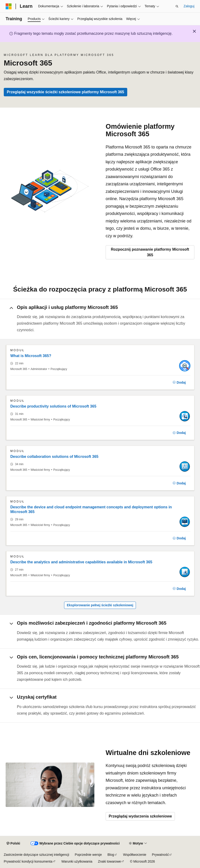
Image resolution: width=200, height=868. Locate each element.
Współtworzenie (135, 855)
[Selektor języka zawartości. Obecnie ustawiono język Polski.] (13, 844)
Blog (111, 855)
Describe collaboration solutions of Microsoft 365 (54, 457)
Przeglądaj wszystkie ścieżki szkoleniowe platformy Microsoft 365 (65, 92)
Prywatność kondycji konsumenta (28, 861)
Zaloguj (189, 6)
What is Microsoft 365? (31, 356)
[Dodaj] (179, 382)
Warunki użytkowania (77, 861)
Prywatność (160, 855)
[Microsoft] (9, 6)
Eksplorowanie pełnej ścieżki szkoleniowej (100, 605)
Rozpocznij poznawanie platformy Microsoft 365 (150, 252)
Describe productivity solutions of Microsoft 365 (53, 406)
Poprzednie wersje (88, 855)
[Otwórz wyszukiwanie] (177, 6)
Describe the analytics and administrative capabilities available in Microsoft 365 (81, 562)
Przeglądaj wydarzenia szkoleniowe (140, 816)
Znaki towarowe (109, 861)
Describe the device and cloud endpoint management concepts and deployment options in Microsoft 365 (91, 509)
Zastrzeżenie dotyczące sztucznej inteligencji (37, 855)
